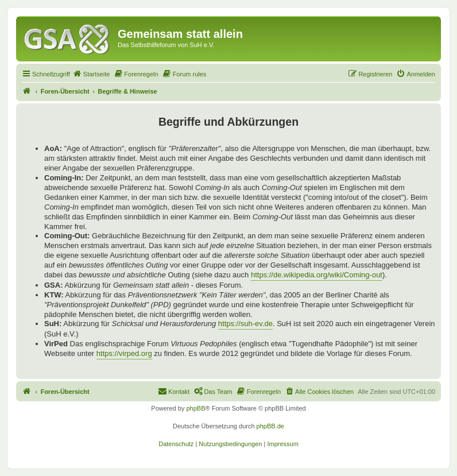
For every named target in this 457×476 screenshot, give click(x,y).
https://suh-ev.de (245, 324)
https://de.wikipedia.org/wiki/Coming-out (317, 275)
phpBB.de (270, 426)
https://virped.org (124, 353)
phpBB (195, 408)
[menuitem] (91, 74)
